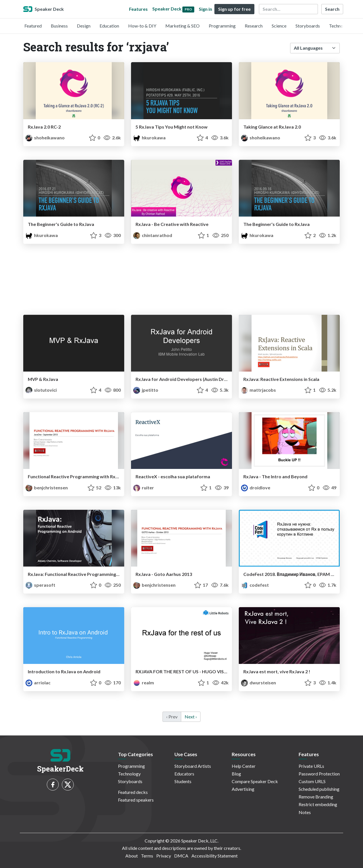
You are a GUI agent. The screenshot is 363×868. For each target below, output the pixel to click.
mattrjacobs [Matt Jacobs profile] (258, 390)
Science (279, 26)
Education (109, 26)
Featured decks (133, 792)
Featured (33, 26)
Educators (184, 774)
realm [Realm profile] (144, 683)
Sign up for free (234, 9)
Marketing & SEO (182, 26)
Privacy (164, 856)
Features (138, 9)
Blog (236, 774)
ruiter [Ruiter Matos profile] (144, 488)
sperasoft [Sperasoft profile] (40, 585)
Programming (222, 26)
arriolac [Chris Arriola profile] (38, 683)
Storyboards (308, 26)
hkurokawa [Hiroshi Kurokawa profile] (149, 138)
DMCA (181, 856)
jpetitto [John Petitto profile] (146, 390)
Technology (340, 26)
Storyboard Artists (193, 766)
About (132, 856)
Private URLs (311, 766)
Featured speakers (136, 800)
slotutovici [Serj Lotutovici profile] (41, 390)
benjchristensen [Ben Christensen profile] (47, 488)
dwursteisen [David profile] (258, 683)
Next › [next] (191, 717)
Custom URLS (312, 781)
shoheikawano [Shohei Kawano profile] (45, 138)
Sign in (205, 9)
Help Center (244, 766)
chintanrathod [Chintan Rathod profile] (153, 235)
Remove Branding (316, 797)
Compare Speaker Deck (255, 781)
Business (59, 26)
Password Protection (319, 774)
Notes (305, 812)
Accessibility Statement (215, 856)
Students (183, 781)
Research (254, 26)
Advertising (243, 789)
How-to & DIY (142, 26)
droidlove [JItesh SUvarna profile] (256, 488)
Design (84, 26)
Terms (147, 856)
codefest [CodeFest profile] (255, 585)
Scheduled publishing (319, 789)
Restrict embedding (318, 804)
